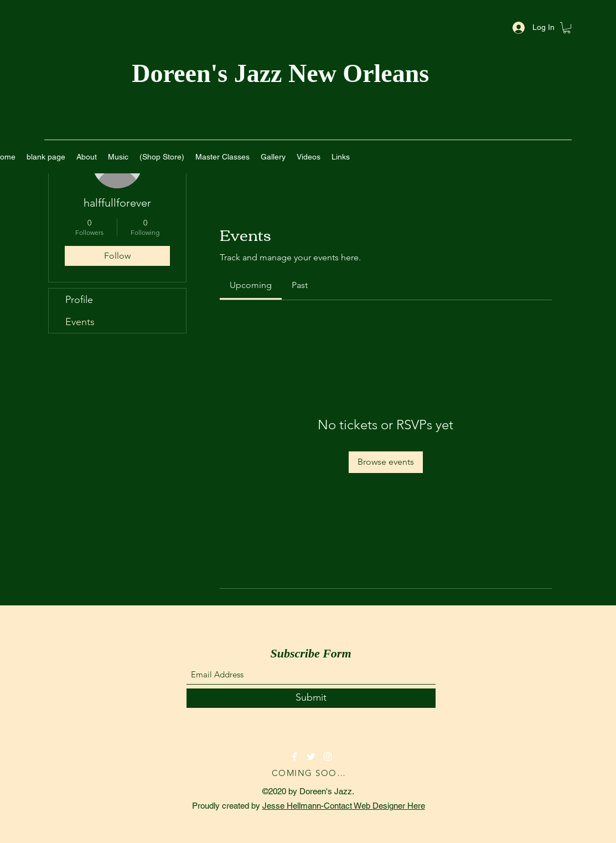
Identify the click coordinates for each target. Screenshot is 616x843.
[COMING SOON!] (311, 773)
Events (80, 322)
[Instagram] (328, 757)
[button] (567, 28)
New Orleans (362, 73)
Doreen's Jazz (210, 73)
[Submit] (311, 698)
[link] (251, 285)
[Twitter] (311, 757)
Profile (79, 300)
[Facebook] (294, 757)
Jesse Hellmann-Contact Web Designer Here (344, 806)
